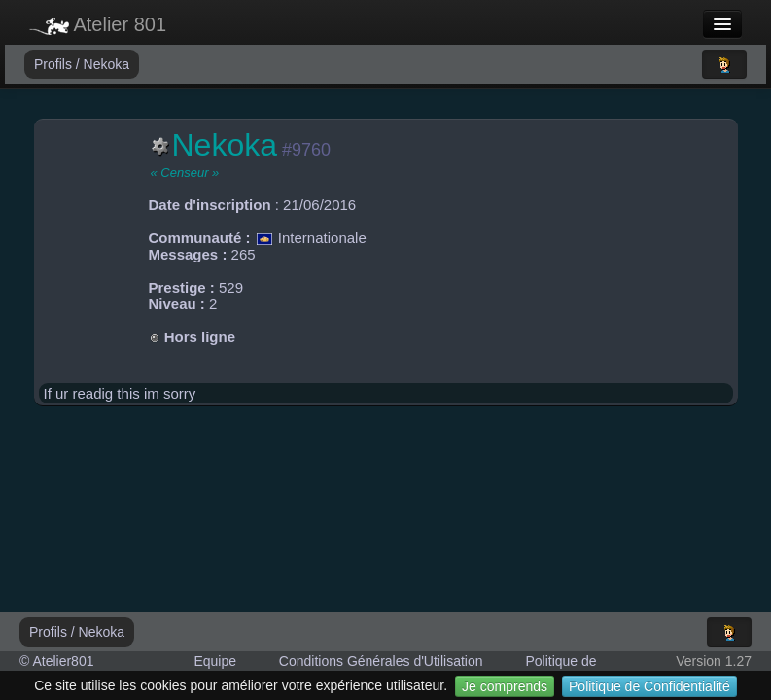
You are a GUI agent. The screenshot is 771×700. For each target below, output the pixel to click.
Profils (55, 64)
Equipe (215, 661)
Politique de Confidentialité (649, 686)
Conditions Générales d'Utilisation (381, 661)
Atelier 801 (98, 24)
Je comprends (505, 686)
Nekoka (106, 64)
